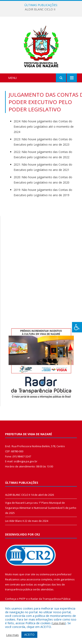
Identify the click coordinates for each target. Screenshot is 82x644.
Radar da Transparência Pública (50, 599)
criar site (30, 574)
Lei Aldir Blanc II (14, 521)
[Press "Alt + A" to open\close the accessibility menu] (77, 327)
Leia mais (59, 623)
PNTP (22, 599)
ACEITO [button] (29, 635)
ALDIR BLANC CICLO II (40, 9)
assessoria (33, 579)
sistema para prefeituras (55, 574)
